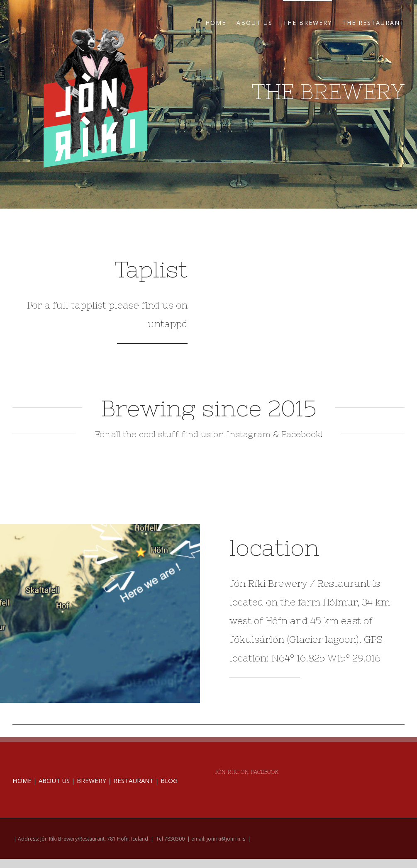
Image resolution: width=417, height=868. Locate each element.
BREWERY (91, 780)
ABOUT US (54, 780)
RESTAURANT (133, 780)
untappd (168, 324)
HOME (22, 780)
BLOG (169, 780)
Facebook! (302, 434)
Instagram (249, 434)
